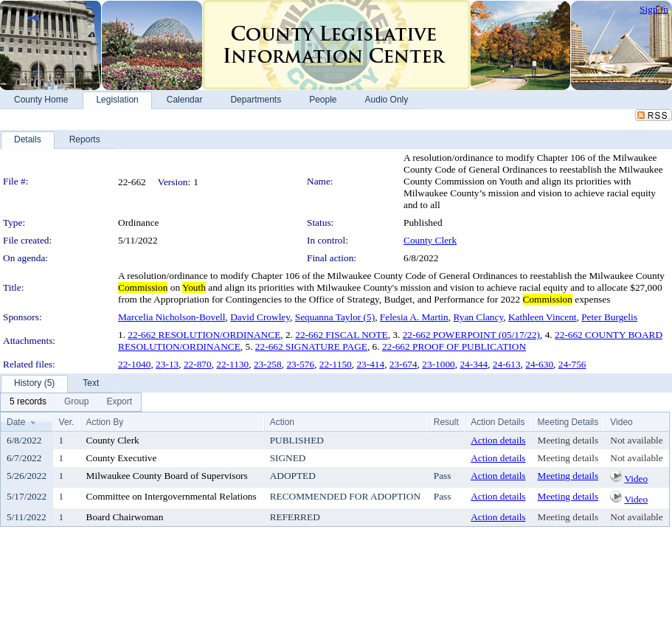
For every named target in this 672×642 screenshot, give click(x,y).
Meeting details (568, 440)
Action (282, 422)
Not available (636, 440)
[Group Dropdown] (76, 402)
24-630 (539, 364)
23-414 (370, 364)
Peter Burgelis (609, 317)
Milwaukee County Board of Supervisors (167, 476)
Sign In (654, 9)
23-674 (403, 364)
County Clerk (430, 240)
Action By (105, 422)
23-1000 (438, 364)
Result (446, 422)
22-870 (198, 364)
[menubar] (71, 402)
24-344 (474, 364)
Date (16, 422)
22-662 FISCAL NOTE (341, 335)
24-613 (507, 364)
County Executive (122, 458)
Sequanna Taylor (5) (335, 317)
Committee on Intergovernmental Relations (172, 496)
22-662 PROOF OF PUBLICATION (454, 346)
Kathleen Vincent (543, 317)
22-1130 (232, 364)
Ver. (67, 422)
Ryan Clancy (478, 317)
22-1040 (134, 364)
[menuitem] (28, 402)
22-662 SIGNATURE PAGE (311, 346)
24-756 (572, 364)
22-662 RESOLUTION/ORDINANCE (204, 335)
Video (636, 479)
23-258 (268, 364)
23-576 (300, 364)
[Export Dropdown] (119, 402)
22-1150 (336, 364)
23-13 (167, 364)
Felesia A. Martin (414, 317)
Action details (498, 440)
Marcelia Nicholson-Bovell (172, 317)
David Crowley (260, 317)
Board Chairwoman (125, 517)
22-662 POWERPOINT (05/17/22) (471, 335)
